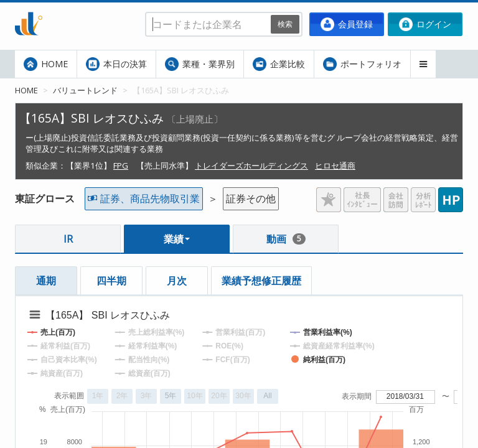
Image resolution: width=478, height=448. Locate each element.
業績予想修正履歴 (261, 281)
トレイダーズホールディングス (251, 166)
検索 (285, 24)
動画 (286, 239)
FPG (121, 166)
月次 (177, 281)
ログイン (425, 24)
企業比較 (279, 64)
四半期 (111, 281)
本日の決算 (116, 64)
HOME (46, 64)
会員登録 (347, 24)
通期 (46, 281)
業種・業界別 (200, 64)
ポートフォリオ (362, 64)
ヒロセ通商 (335, 166)
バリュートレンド (85, 90)
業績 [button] (177, 239)
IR (68, 239)
